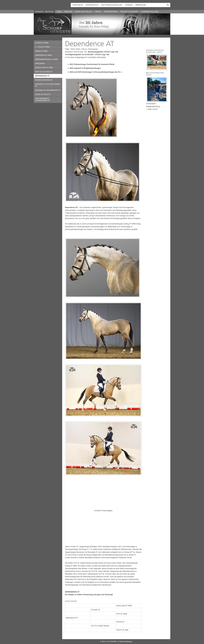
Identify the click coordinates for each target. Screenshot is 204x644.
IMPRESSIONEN (111, 12)
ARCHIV (98, 12)
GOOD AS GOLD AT (43, 94)
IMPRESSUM (140, 5)
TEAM (59, 12)
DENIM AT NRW (41, 51)
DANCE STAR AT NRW (44, 68)
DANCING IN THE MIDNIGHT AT (48, 90)
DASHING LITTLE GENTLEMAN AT (48, 85)
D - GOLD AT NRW (42, 47)
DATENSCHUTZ (92, 5)
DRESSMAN (40, 64)
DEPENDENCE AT (42, 76)
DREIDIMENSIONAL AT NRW (47, 59)
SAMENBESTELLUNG (150, 12)
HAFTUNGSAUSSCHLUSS (112, 5)
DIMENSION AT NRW (43, 55)
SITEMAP (129, 5)
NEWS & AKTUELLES (84, 12)
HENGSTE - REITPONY (45, 12)
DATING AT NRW (42, 43)
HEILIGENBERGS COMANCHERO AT (43, 100)
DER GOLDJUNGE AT (44, 72)
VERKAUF (68, 12)
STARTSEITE (78, 5)
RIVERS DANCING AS (44, 80)
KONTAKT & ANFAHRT (129, 12)
